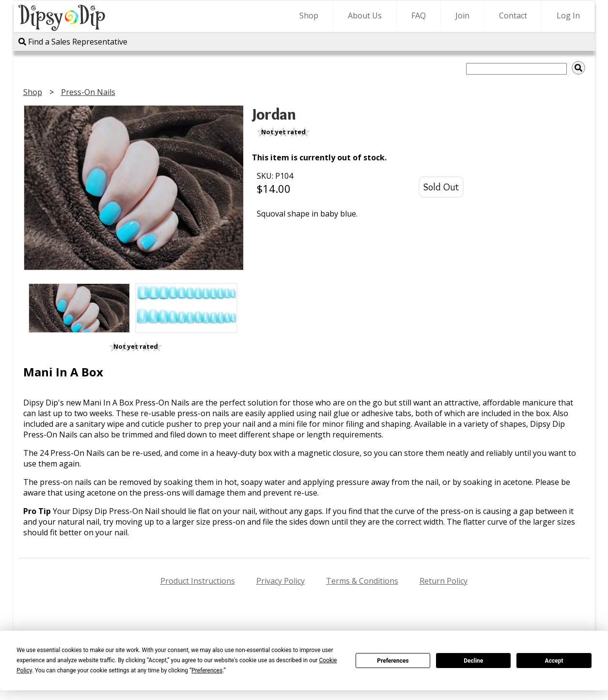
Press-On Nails (88, 92)
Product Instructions (198, 581)
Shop (309, 16)
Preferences (393, 661)
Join (462, 16)
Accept (554, 661)
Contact (513, 16)
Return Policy (444, 581)
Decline (473, 661)
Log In (568, 16)
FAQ (419, 16)
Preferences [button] (207, 670)
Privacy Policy (281, 581)
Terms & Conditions (362, 581)
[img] (578, 68)
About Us (365, 16)
